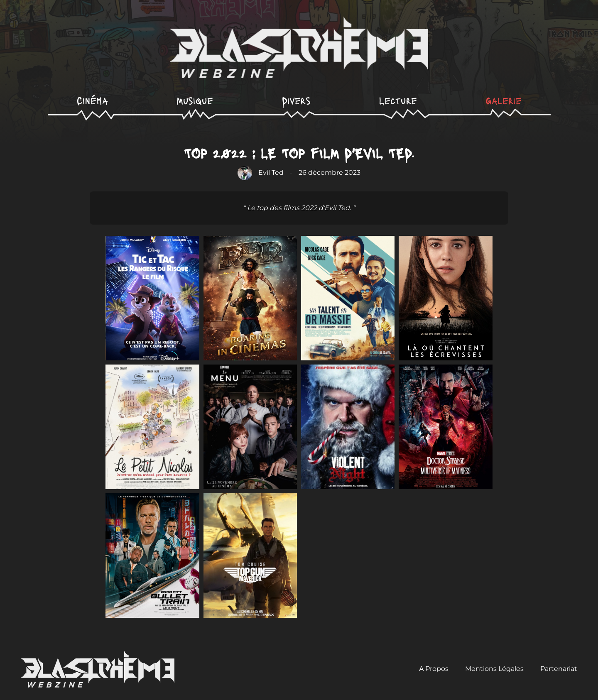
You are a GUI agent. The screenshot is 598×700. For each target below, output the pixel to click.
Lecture (398, 100)
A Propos (434, 669)
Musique (195, 100)
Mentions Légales (494, 669)
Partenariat (559, 669)
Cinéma (92, 100)
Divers (296, 100)
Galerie (504, 100)
